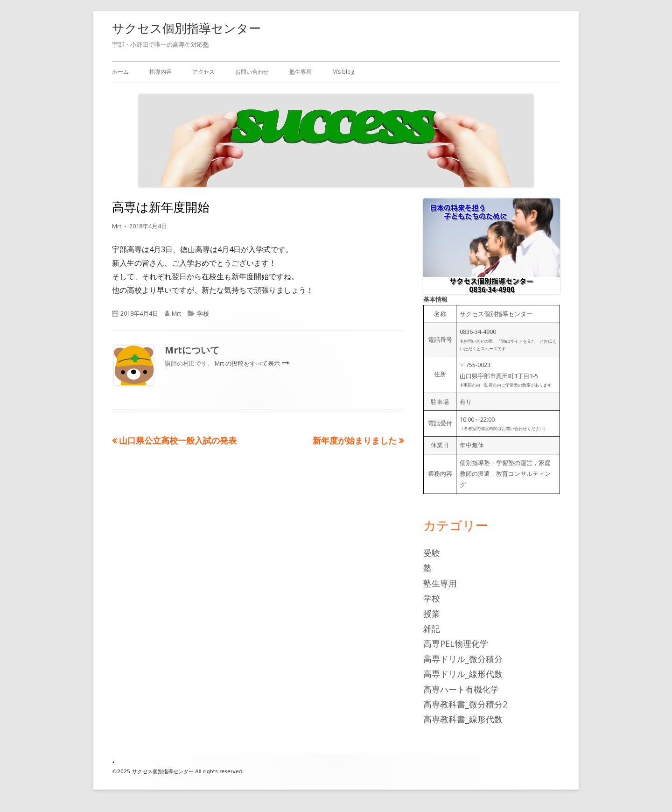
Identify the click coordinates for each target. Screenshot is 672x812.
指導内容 (161, 72)
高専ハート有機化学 (461, 689)
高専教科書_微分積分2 (465, 704)
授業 (432, 614)
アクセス (203, 72)
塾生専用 (301, 72)
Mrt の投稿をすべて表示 (248, 363)
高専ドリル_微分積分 (463, 659)
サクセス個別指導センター (186, 28)
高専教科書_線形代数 (463, 719)
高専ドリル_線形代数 (463, 674)
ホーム (120, 72)
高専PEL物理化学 (456, 643)
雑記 (432, 628)
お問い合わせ (252, 72)
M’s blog (343, 72)
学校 (203, 313)
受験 (432, 553)
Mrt (117, 226)
